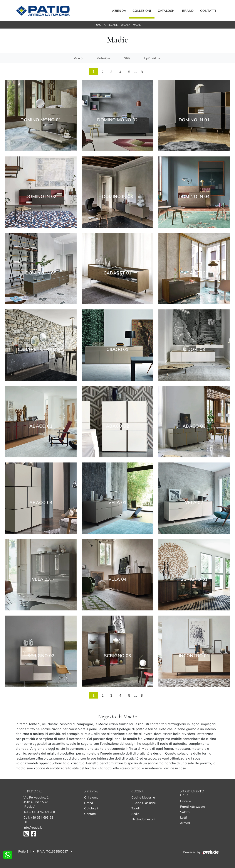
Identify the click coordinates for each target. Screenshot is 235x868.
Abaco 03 (194, 426)
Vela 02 (194, 503)
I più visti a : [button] (153, 58)
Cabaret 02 (194, 273)
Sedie (135, 814)
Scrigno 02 (41, 656)
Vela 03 (41, 579)
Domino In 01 (194, 120)
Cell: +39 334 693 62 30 (38, 820)
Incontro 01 (194, 656)
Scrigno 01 (194, 579)
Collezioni (142, 11)
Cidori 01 (117, 349)
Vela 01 (117, 503)
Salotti (185, 812)
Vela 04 (117, 579)
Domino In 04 (194, 196)
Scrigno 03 (118, 656)
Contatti (208, 11)
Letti (183, 817)
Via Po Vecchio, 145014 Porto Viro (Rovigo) (36, 802)
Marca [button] (78, 58)
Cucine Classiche (144, 803)
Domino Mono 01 (41, 120)
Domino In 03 (118, 196)
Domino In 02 (41, 196)
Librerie (186, 801)
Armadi (185, 823)
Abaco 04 (41, 503)
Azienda (119, 11)
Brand (188, 11)
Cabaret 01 (118, 273)
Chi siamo (91, 797)
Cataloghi (167, 11)
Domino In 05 (41, 273)
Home (98, 25)
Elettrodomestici (143, 819)
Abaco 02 (117, 426)
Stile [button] (127, 58)
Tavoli (136, 808)
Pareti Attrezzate (193, 807)
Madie (137, 25)
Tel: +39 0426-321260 (39, 812)
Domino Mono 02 (117, 120)
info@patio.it (33, 827)
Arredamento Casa (117, 25)
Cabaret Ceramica (41, 349)
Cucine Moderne (143, 797)
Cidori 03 (194, 349)
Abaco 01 (41, 426)
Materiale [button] (103, 58)
